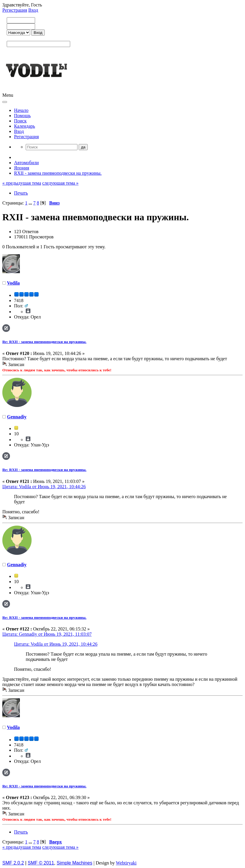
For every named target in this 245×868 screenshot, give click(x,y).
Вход (33, 10)
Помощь (22, 116)
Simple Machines (75, 863)
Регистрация (15, 10)
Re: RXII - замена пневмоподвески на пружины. (44, 342)
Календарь (25, 126)
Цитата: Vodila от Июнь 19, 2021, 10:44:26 (44, 487)
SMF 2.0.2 (13, 863)
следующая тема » (60, 183)
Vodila (13, 283)
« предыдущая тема (22, 183)
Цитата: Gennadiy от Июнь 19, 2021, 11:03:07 (47, 634)
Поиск (20, 121)
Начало (21, 110)
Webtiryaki (126, 863)
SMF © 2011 (41, 863)
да (83, 147)
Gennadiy (17, 417)
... (31, 203)
